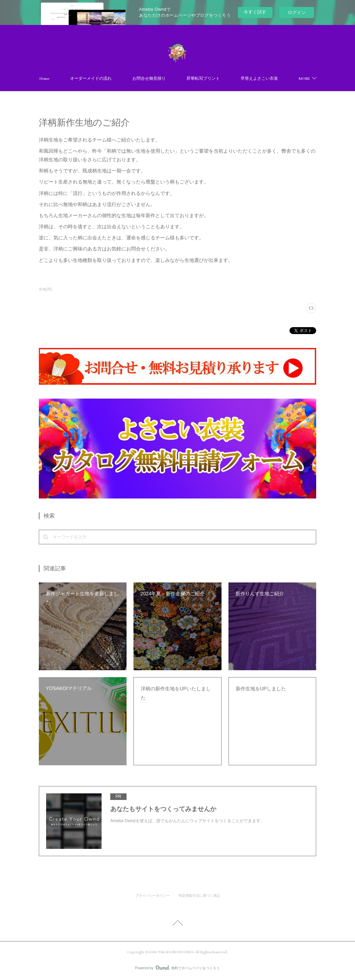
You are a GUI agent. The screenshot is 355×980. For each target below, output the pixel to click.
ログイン (297, 12)
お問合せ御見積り (149, 79)
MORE (304, 79)
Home (44, 79)
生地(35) (45, 289)
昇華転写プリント (203, 79)
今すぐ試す (255, 12)
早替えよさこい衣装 (259, 79)
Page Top (177, 924)
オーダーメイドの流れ (91, 79)
